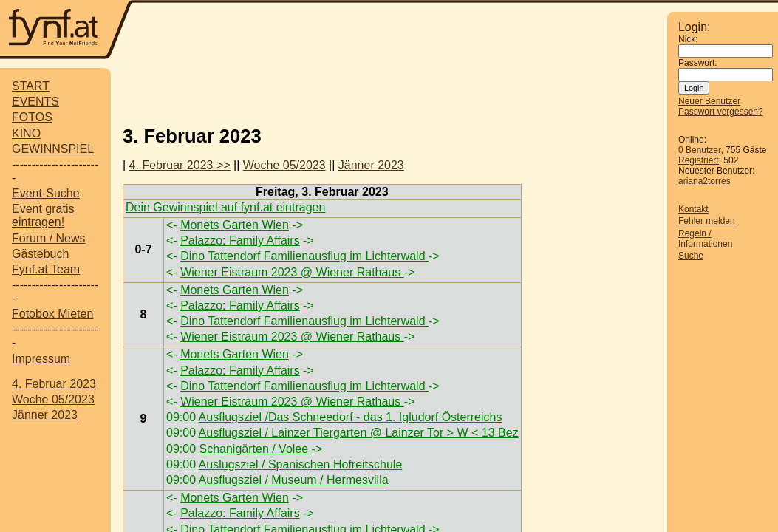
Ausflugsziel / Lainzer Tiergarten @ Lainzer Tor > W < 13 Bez (359, 433)
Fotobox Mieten (52, 314)
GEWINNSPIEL (53, 149)
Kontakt (693, 209)
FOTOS (32, 117)
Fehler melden (707, 221)
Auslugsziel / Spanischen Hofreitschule (301, 464)
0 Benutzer (699, 150)
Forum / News (49, 238)
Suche (691, 256)
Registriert (699, 160)
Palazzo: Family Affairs (240, 241)
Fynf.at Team (46, 269)
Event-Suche (46, 193)
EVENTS (35, 102)
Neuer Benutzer (709, 101)
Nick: (688, 39)
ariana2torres (704, 181)
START (31, 86)
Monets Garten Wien (235, 225)
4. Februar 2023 (54, 384)
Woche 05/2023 (53, 399)
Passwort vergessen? (721, 112)
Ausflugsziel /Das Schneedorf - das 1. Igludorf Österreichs (351, 417)
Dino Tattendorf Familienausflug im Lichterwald (304, 256)
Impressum (41, 359)
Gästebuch (40, 254)
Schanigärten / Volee (255, 449)
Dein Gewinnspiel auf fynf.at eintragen (225, 207)
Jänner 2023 (45, 415)
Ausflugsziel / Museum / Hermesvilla (294, 480)
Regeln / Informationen (705, 239)
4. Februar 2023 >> (180, 165)
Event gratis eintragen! (43, 215)
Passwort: (698, 63)
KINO (26, 133)
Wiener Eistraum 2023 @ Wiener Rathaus (292, 272)
